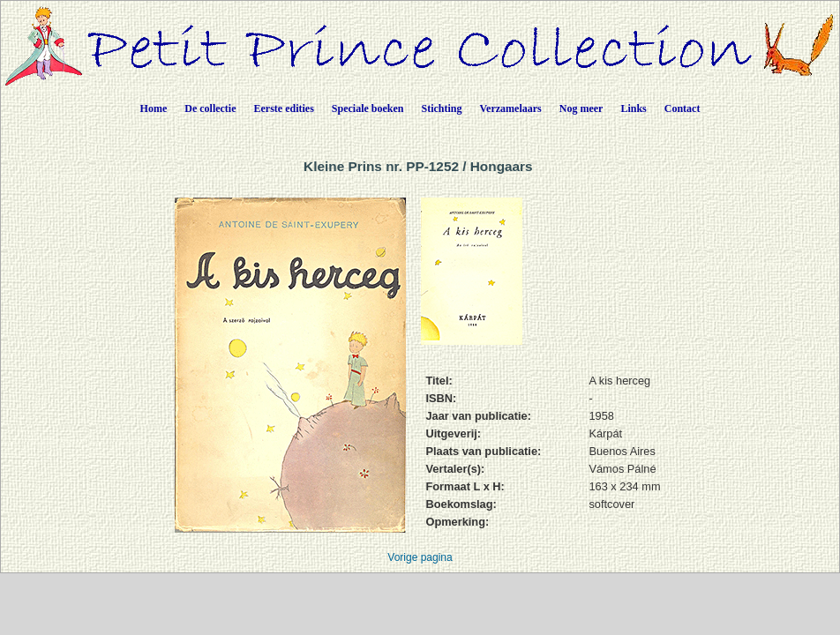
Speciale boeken (368, 108)
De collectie (210, 108)
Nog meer (581, 108)
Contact (682, 108)
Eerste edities (284, 108)
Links (633, 108)
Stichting (442, 108)
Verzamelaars (511, 108)
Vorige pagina (420, 557)
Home (154, 108)
